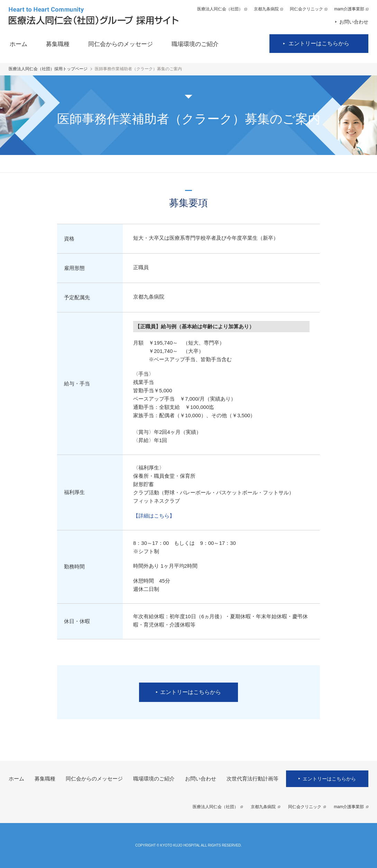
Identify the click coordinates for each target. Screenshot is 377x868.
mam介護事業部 (349, 9)
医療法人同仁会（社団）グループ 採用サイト (94, 16)
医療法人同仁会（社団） (220, 9)
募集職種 (58, 44)
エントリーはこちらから (319, 43)
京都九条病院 (266, 9)
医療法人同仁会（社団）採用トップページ (48, 69)
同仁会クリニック (306, 9)
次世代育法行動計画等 (252, 779)
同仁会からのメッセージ (121, 44)
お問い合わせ (354, 22)
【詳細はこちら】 (154, 516)
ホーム (19, 44)
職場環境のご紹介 (195, 44)
